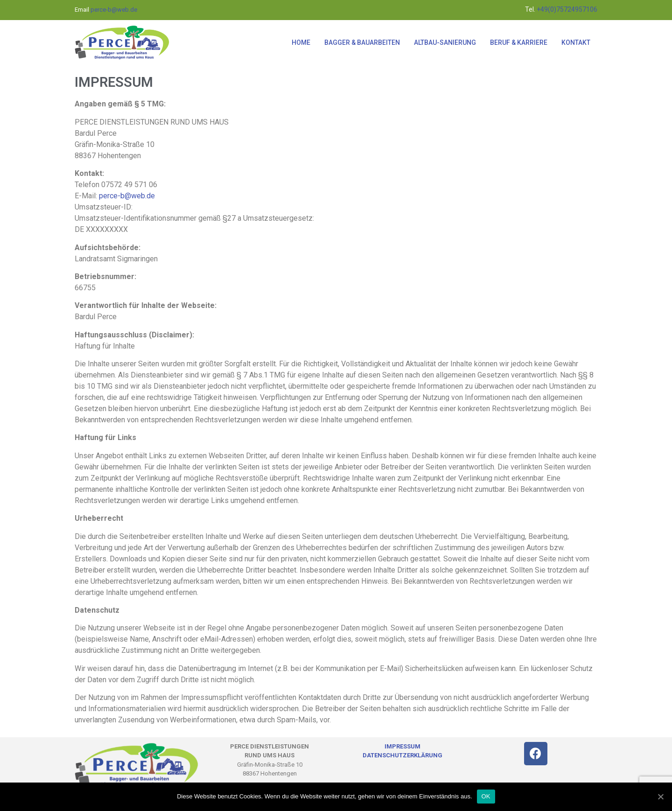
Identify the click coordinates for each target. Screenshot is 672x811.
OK (486, 796)
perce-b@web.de (114, 10)
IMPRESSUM (402, 746)
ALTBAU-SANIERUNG (445, 42)
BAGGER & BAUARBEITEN (362, 42)
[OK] (660, 797)
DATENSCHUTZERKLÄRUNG (402, 755)
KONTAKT (576, 42)
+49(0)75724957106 (566, 9)
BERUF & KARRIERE (519, 42)
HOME (301, 42)
